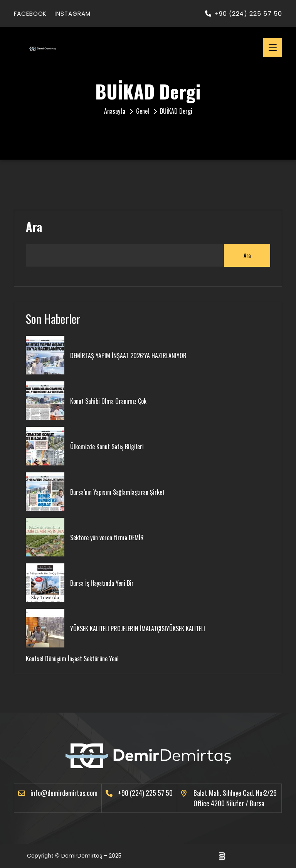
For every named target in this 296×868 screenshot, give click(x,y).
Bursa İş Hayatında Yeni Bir (102, 583)
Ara (34, 227)
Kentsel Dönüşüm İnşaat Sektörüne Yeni (72, 659)
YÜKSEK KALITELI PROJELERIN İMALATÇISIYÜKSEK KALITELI (138, 629)
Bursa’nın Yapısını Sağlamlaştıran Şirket (117, 492)
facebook (32, 14)
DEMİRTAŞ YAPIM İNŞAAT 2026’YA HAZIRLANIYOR (128, 356)
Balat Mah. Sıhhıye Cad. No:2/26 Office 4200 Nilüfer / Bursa (235, 798)
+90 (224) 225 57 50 (244, 14)
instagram (78, 14)
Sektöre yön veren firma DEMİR (107, 538)
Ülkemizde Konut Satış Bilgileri (107, 447)
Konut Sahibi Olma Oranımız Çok (108, 401)
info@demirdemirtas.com (64, 793)
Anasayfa (115, 111)
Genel (143, 111)
